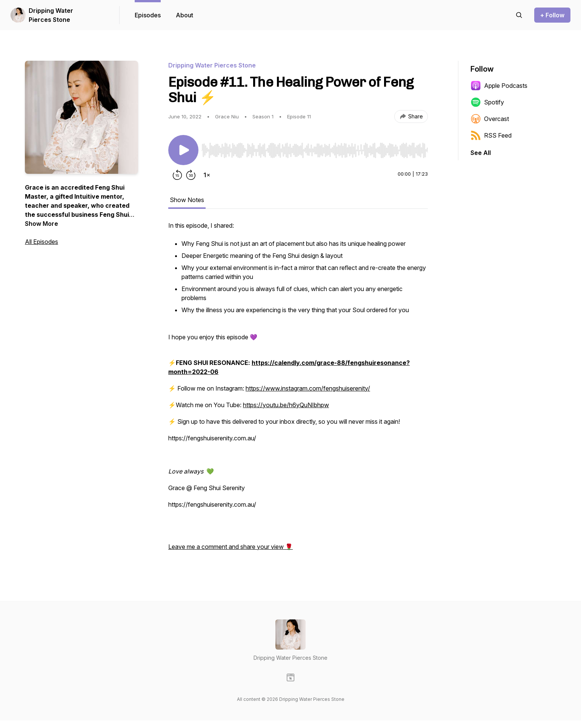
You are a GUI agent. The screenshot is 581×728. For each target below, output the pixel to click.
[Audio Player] (315, 148)
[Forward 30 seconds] (191, 175)
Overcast (490, 119)
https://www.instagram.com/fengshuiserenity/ (308, 388)
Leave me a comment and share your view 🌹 (231, 547)
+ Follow (552, 15)
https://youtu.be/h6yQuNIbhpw (286, 405)
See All (481, 153)
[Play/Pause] (183, 150)
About (184, 15)
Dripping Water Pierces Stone (51, 15)
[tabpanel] (298, 390)
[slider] (315, 150)
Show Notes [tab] (187, 200)
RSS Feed (491, 135)
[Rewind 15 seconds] (177, 175)
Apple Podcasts (499, 86)
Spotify (487, 102)
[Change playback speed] (207, 175)
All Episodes (41, 242)
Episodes (148, 15)
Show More (41, 224)
